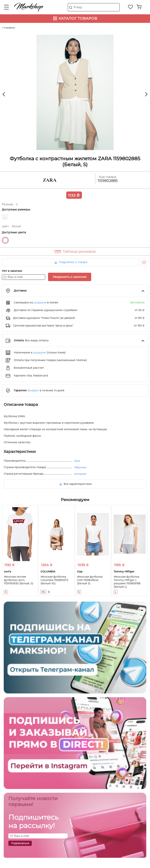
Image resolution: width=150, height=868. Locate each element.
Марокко (80, 467)
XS (43, 592)
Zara (77, 461)
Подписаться (20, 843)
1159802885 (108, 181)
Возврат (33, 390)
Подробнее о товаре (71, 262)
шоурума (40, 302)
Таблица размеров (79, 252)
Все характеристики (75, 484)
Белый (5, 240)
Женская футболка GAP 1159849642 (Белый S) (90, 580)
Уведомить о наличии (70, 277)
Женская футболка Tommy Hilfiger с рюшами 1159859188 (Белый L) (127, 582)
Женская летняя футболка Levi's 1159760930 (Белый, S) (19, 580)
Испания (80, 474)
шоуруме (40, 352)
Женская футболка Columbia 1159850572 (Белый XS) (54, 580)
